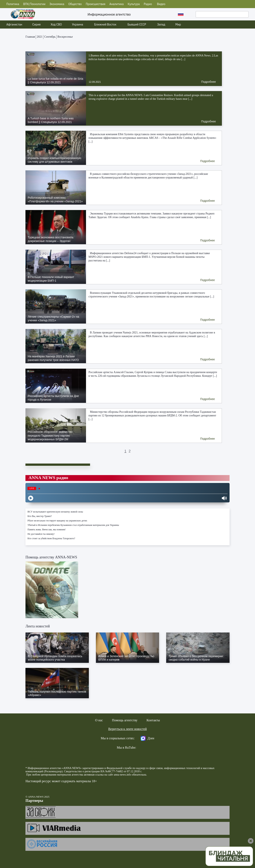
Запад (161, 24)
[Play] (31, 498)
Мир (178, 24)
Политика (13, 4)
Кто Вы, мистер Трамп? (40, 516)
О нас (99, 720)
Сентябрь (50, 37)
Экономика (57, 4)
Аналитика (117, 4)
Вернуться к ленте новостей (127, 729)
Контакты (153, 720)
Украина (78, 24)
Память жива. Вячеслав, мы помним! (47, 530)
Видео (161, 4)
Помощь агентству (125, 720)
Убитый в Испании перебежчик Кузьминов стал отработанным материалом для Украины (73, 525)
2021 (40, 37)
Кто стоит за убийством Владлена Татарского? (51, 538)
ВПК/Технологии (34, 4)
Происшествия (96, 4)
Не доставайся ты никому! (41, 534)
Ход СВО (56, 24)
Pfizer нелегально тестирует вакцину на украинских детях (57, 521)
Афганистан (14, 24)
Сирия (36, 24)
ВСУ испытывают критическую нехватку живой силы (55, 512)
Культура (134, 4)
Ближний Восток (105, 24)
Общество (75, 4)
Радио (148, 4)
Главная (30, 37)
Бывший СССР (137, 24)
